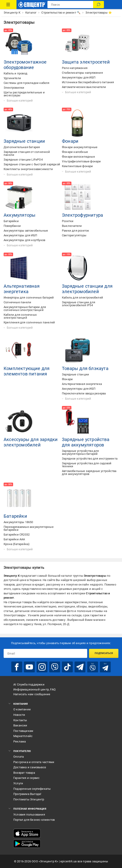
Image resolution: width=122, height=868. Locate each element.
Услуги (18, 783)
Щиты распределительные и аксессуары (24, 94)
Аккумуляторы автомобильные (26, 231)
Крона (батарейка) (17, 544)
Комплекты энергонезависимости (28, 169)
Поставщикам (23, 731)
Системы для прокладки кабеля (27, 83)
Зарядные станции (24, 141)
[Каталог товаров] (8, 5)
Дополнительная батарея (22, 147)
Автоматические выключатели (84, 87)
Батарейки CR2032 (17, 535)
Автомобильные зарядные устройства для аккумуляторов (89, 472)
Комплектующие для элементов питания (27, 371)
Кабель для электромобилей (82, 298)
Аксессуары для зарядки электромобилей (31, 442)
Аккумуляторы (20, 215)
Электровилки (14, 88)
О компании (22, 709)
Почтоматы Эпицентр (29, 799)
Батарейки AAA (14, 539)
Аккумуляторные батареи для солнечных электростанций (25, 308)
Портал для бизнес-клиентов (34, 820)
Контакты (20, 720)
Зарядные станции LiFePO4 (23, 160)
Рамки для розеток (75, 231)
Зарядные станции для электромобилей (87, 289)
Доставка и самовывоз (30, 767)
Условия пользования (29, 815)
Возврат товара (24, 773)
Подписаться (104, 653)
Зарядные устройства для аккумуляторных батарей (80, 452)
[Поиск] (99, 5)
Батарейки (11, 221)
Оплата (19, 757)
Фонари (70, 141)
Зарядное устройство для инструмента (90, 459)
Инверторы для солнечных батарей (29, 298)
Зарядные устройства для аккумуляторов (86, 442)
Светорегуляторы (74, 235)
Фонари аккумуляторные (80, 147)
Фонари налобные (75, 152)
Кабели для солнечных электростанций (20, 316)
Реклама (20, 741)
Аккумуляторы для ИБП (79, 77)
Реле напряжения (75, 68)
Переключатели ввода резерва (84, 393)
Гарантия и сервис (26, 778)
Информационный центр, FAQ (34, 689)
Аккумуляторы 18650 (18, 522)
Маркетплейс (23, 736)
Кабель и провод (15, 73)
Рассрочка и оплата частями (34, 762)
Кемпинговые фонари (77, 166)
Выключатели (72, 226)
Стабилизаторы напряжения (82, 73)
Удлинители (12, 78)
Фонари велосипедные (78, 157)
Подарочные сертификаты (32, 789)
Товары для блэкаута (85, 368)
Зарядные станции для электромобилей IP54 (79, 304)
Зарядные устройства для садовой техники (87, 465)
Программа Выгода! (27, 794)
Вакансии (20, 725)
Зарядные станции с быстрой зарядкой (32, 164)
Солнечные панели (17, 302)
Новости (19, 715)
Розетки (68, 221)
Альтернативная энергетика (22, 289)
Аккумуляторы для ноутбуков (24, 240)
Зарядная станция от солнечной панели (27, 153)
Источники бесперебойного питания (88, 82)
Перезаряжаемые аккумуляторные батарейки (29, 528)
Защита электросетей (86, 62)
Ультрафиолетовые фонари (81, 161)
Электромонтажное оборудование (25, 65)
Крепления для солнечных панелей (29, 322)
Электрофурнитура (82, 215)
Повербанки (12, 226)
